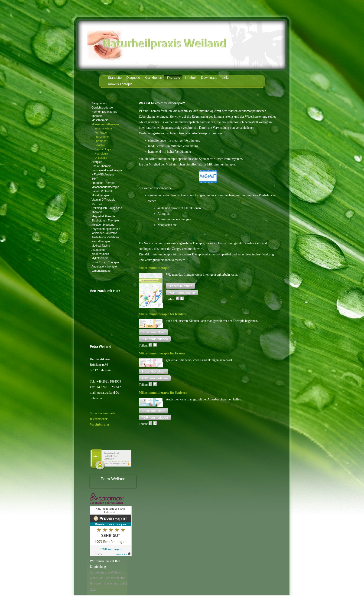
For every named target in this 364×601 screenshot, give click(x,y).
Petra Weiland (113, 479)
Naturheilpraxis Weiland (106, 572)
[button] (180, 286)
